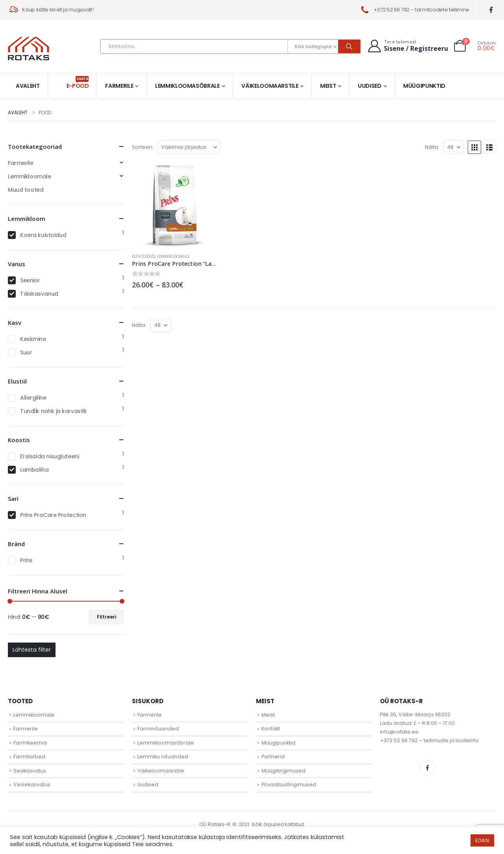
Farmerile (119, 86)
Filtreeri (107, 617)
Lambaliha (34, 470)
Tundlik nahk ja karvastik (54, 411)
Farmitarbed (29, 757)
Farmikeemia (30, 743)
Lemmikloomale (173, 257)
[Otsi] (349, 46)
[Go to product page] (174, 204)
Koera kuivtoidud (43, 235)
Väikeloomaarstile (270, 86)
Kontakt (271, 729)
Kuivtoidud (144, 257)
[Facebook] (491, 10)
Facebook (427, 768)
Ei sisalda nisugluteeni (49, 456)
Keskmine (33, 339)
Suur (26, 352)
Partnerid (273, 757)
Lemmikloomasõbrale (187, 86)
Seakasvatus (30, 771)
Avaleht (28, 86)
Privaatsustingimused (289, 785)
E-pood (78, 83)
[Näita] (454, 147)
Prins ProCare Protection (53, 515)
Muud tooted (26, 190)
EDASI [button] (482, 840)
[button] (474, 147)
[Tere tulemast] (407, 46)
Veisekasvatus (32, 785)
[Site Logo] (29, 48)
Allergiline (33, 398)
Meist (328, 86)
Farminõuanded (158, 729)
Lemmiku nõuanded (163, 757)
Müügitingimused (283, 771)
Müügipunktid (424, 86)
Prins (26, 560)
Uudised (370, 86)
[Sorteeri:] (189, 147)
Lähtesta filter (32, 650)
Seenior (30, 280)
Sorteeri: (143, 147)
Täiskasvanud (39, 294)
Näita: (432, 147)
